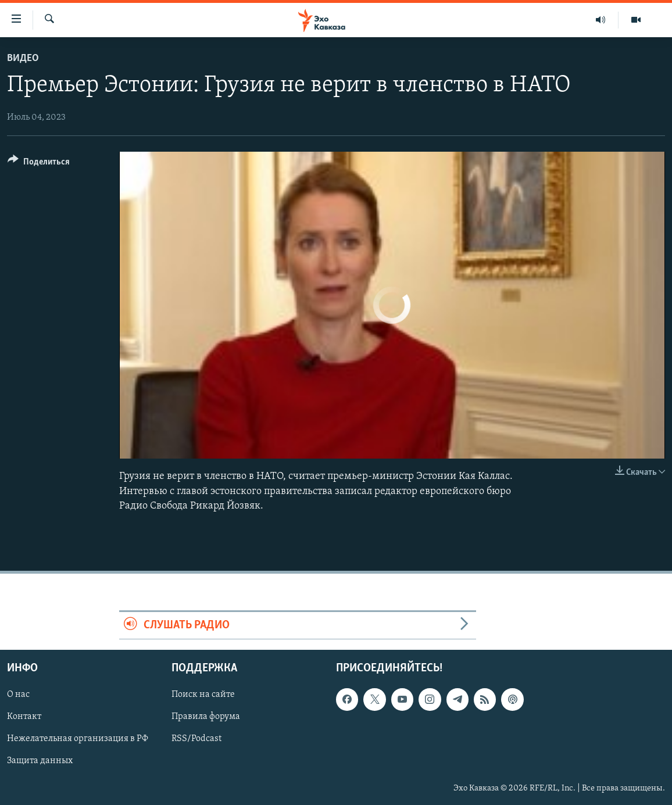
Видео (23, 58)
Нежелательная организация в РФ (78, 739)
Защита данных (40, 761)
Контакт (24, 717)
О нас (18, 695)
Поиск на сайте (203, 695)
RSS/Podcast (196, 739)
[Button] (39, 164)
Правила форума (206, 717)
